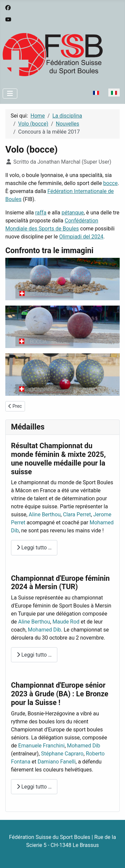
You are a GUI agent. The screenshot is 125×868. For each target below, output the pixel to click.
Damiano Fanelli (57, 762)
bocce (110, 183)
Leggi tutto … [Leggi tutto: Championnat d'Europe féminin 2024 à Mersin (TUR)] (34, 655)
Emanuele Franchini (41, 746)
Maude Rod (66, 622)
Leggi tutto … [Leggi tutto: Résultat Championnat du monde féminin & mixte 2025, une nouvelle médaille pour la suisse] (34, 548)
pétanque (73, 213)
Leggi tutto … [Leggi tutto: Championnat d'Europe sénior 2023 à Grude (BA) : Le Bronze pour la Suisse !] (34, 787)
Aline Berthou (45, 514)
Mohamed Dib (45, 630)
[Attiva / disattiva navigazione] (10, 94)
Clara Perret (77, 514)
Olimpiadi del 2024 (81, 237)
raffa (41, 213)
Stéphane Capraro (62, 754)
